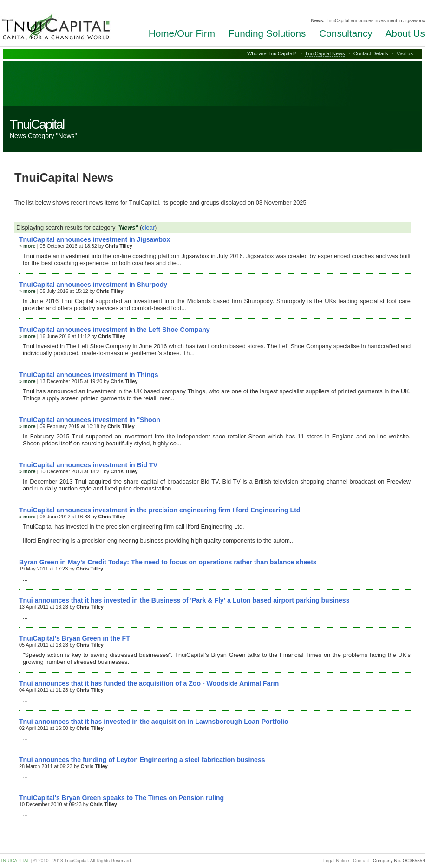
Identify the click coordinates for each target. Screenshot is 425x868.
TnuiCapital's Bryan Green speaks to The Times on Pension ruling (121, 798)
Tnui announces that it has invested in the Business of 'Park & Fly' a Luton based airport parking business (184, 600)
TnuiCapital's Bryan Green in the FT (75, 638)
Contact (361, 861)
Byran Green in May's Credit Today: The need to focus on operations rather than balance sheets (168, 562)
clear (148, 228)
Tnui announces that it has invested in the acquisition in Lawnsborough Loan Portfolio (154, 722)
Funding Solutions (267, 33)
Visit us (405, 53)
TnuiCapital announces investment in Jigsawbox (95, 239)
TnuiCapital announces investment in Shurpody (93, 285)
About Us (405, 33)
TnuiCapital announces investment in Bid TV (88, 465)
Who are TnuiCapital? (272, 53)
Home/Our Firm (182, 33)
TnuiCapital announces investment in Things (89, 375)
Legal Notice (336, 861)
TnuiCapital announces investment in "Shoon (90, 420)
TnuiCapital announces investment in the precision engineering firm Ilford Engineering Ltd (160, 510)
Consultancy (346, 33)
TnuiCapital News (325, 53)
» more (27, 246)
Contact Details (371, 53)
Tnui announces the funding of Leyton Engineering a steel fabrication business (142, 760)
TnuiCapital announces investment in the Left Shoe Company (114, 330)
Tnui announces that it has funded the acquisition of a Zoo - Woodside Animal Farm (149, 683)
